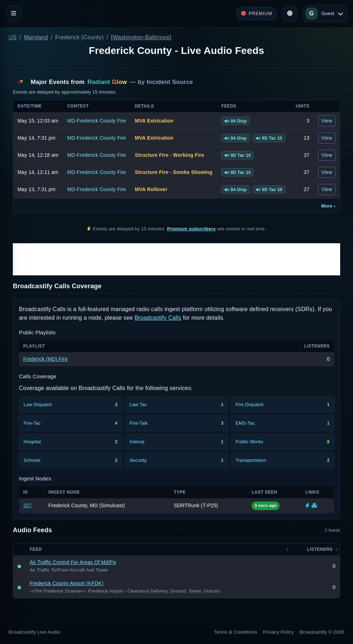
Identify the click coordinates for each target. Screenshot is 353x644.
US (13, 37)
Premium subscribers (191, 229)
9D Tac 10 (269, 138)
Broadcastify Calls (158, 318)
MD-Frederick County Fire (97, 121)
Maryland (36, 37)
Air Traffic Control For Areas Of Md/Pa (73, 562)
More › (328, 206)
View (327, 121)
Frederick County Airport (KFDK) (66, 583)
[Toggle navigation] (14, 14)
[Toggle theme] (290, 14)
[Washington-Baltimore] (141, 37)
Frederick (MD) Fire (45, 359)
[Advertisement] (176, 259)
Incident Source (170, 82)
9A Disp (236, 121)
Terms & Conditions (236, 632)
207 (27, 505)
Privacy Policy (279, 632)
